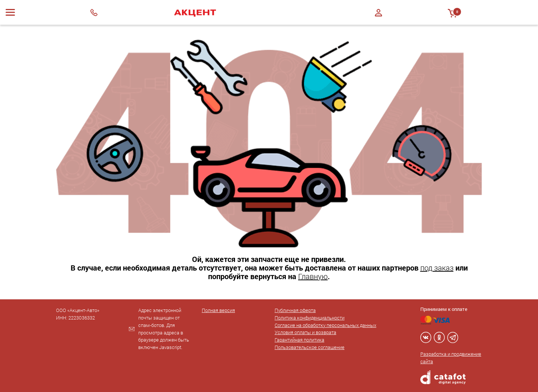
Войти (378, 13)
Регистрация (378, 19)
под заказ (437, 268)
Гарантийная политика (299, 340)
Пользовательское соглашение (310, 347)
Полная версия (218, 310)
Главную (313, 276)
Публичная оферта (295, 310)
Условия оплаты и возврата (305, 332)
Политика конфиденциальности (310, 318)
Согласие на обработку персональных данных (325, 325)
